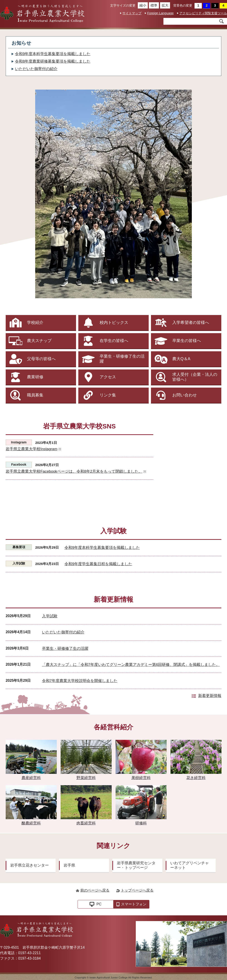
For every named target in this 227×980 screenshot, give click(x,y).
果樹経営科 (141, 760)
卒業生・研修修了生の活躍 (65, 649)
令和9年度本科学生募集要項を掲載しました (53, 54)
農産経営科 (31, 760)
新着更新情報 (210, 696)
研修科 (141, 805)
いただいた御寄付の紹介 (36, 69)
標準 (153, 5)
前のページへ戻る (95, 890)
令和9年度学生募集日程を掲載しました (98, 564)
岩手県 (69, 865)
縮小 (142, 5)
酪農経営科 (31, 805)
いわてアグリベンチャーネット (190, 865)
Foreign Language (160, 13)
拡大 (164, 5)
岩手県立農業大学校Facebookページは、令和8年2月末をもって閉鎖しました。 (76, 471)
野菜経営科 (86, 760)
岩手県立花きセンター (30, 865)
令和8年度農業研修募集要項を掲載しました (53, 61)
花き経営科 (196, 760)
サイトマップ (132, 13)
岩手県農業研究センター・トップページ (136, 865)
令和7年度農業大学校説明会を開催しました (80, 681)
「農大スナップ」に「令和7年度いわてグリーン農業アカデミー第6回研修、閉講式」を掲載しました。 (131, 665)
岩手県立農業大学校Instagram (33, 449)
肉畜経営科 (86, 805)
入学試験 (50, 616)
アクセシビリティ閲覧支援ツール (203, 13)
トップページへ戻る (137, 890)
